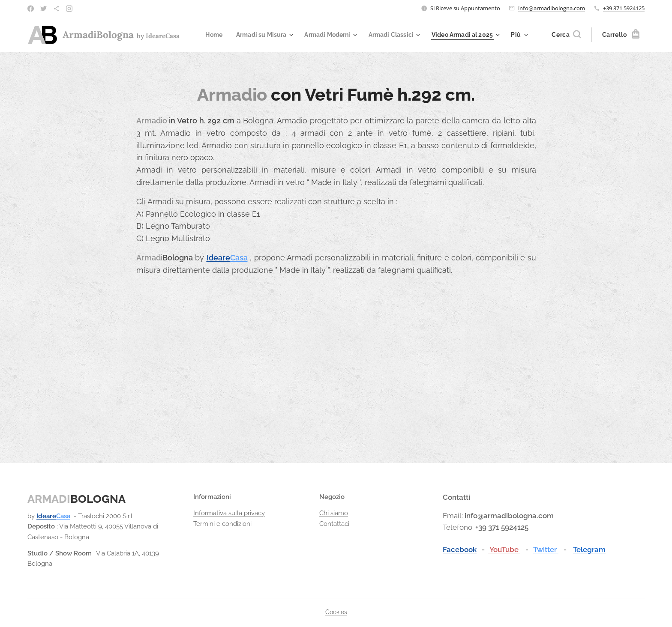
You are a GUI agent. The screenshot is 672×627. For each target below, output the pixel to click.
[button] (566, 35)
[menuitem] (285, 35)
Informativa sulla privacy (229, 514)
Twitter (546, 549)
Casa (239, 258)
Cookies (336, 612)
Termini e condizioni (222, 524)
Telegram (589, 549)
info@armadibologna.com (552, 8)
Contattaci (334, 524)
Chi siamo (334, 514)
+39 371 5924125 (624, 8)
